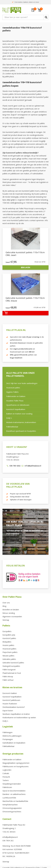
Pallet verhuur (8, 680)
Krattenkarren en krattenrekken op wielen (19, 718)
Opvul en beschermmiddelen (14, 791)
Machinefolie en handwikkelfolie (15, 801)
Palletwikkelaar (12, 427)
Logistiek (8, 727)
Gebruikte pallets (9, 659)
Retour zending (9, 613)
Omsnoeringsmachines (12, 812)
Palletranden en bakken (12, 760)
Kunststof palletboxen (11, 700)
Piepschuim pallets (10, 653)
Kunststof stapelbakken (16, 410)
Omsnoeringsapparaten (12, 808)
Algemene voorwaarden (12, 617)
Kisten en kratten (12, 688)
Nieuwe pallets (8, 656)
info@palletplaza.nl (10, 837)
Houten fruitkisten (10, 704)
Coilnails (6, 774)
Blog (4, 606)
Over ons (6, 603)
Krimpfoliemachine (10, 805)
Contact (7, 819)
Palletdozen (7, 788)
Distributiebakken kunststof (14, 707)
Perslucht (6, 777)
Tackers (6, 781)
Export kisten (8, 711)
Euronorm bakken (10, 694)
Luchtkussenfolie (9, 798)
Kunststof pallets (9, 639)
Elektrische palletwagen (12, 736)
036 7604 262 (8, 841)
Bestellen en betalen (11, 610)
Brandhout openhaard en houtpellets (21, 431)
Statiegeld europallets (11, 666)
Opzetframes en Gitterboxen (18, 405)
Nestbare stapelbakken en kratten (16, 714)
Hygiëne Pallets (12, 392)
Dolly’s (9, 418)
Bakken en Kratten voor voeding (19, 414)
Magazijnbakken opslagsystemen (16, 763)
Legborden (7, 770)
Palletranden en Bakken (16, 397)
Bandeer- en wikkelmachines (14, 795)
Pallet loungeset (9, 670)
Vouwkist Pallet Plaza (15, 401)
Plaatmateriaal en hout (12, 673)
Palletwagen (7, 733)
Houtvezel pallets (13, 388)
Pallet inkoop (8, 677)
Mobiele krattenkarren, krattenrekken (21, 423)
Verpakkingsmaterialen (12, 784)
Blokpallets (7, 642)
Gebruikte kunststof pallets (13, 663)
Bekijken (25, 267)
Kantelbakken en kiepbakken (14, 743)
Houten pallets (8, 646)
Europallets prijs (9, 635)
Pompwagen (8, 740)
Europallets (7, 632)
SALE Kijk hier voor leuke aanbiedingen (22, 384)
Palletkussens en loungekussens (16, 767)
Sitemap (6, 620)
